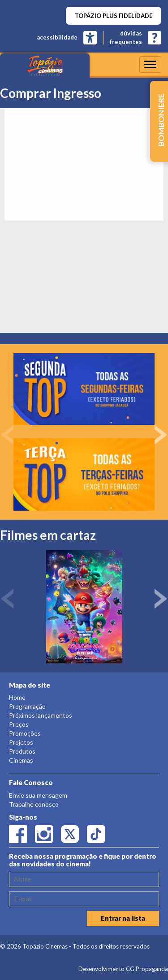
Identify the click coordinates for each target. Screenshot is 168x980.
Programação (27, 706)
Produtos (22, 751)
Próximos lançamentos (41, 715)
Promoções (25, 733)
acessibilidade (57, 37)
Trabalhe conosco (34, 804)
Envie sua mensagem (38, 795)
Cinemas (21, 760)
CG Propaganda (147, 969)
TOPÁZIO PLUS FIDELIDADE (114, 16)
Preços (19, 724)
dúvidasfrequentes (126, 38)
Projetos (21, 742)
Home (17, 697)
